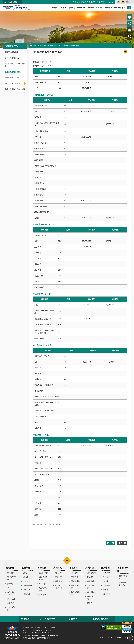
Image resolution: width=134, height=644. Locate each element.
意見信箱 (92, 2)
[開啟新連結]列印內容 (126, 52)
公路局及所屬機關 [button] (11, 2)
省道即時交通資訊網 (43, 638)
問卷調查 (59, 577)
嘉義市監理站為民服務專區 (15, 89)
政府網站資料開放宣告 (101, 619)
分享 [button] (129, 24)
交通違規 (27, 581)
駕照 (25, 573)
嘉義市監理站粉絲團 (12, 83)
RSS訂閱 (43, 584)
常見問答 (102, 2)
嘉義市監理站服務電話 (13, 72)
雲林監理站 (91, 592)
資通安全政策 (50, 619)
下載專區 (90, 8)
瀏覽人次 (103, 638)
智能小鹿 (127, 625)
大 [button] (127, 2)
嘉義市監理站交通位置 (13, 78)
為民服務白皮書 (12, 593)
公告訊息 (72, 8)
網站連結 (11, 603)
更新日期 (118, 638)
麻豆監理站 (91, 577)
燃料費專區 (28, 585)
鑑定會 (90, 603)
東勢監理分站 (91, 598)
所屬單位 (99, 8)
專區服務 (11, 588)
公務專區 (106, 585)
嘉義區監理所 (22, 8)
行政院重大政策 (43, 589)
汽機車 (26, 577)
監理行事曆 (43, 573)
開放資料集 (75, 581)
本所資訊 (106, 573)
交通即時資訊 (12, 609)
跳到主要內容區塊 (1, 1)
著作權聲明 (73, 619)
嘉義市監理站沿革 (11, 52)
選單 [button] (67, 560)
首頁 (74, 2)
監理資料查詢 (12, 578)
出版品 (106, 581)
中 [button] (123, 2)
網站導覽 (82, 2)
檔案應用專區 (120, 8)
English (111, 2)
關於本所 (109, 8)
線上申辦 (11, 573)
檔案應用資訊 (123, 577)
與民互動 (81, 8)
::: (1, 1)
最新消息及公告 (43, 578)
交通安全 (27, 594)
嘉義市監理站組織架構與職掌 (15, 65)
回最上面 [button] (122, 543)
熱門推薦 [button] (129, 17)
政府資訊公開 (75, 587)
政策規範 (106, 594)
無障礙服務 (12, 599)
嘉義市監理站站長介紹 (13, 58)
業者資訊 (11, 584)
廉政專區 (106, 590)
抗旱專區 (43, 595)
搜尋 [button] (129, 8)
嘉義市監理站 (11, 46)
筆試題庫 (75, 573)
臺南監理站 (91, 573)
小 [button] (119, 2)
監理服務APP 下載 (59, 587)
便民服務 (53, 8)
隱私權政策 (25, 619)
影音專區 (106, 577)
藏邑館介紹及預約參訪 (123, 584)
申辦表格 (75, 577)
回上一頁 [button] (111, 543)
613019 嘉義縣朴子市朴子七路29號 (39, 630)
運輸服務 (27, 590)
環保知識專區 (75, 593)
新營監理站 (91, 581)
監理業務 (62, 8)
